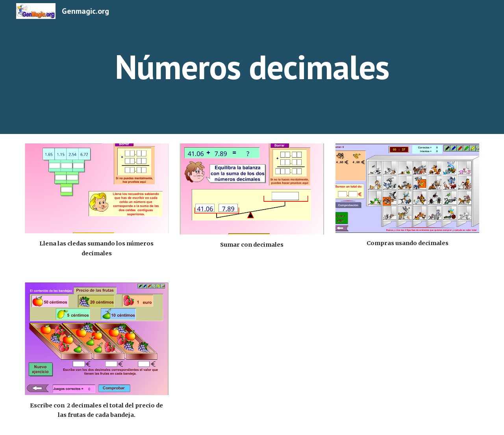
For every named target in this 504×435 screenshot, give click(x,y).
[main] (252, 67)
